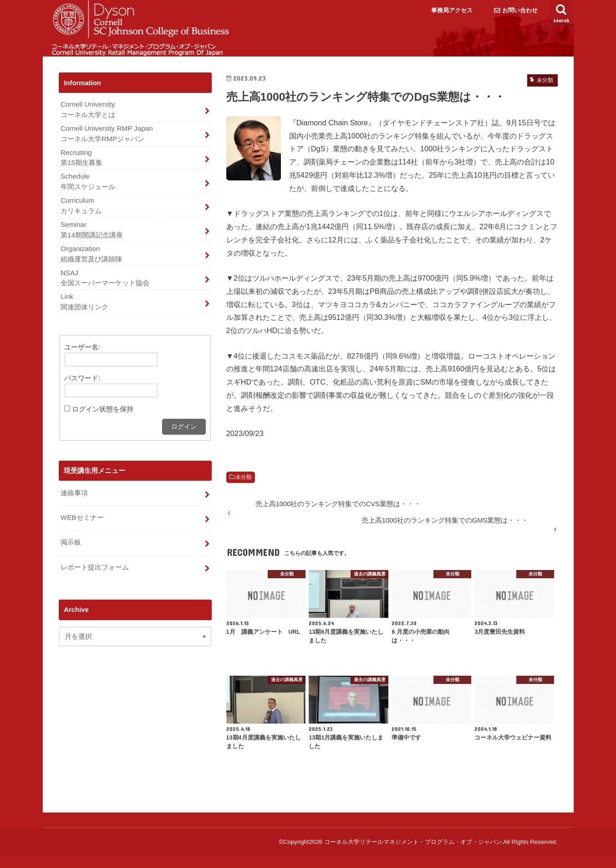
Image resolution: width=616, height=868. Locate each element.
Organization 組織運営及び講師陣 (91, 262)
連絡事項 (74, 498)
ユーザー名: (82, 353)
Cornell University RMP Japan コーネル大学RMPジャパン (106, 144)
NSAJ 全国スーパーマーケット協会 (105, 285)
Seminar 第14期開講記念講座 (92, 238)
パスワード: (82, 384)
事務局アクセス (452, 10)
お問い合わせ (520, 10)
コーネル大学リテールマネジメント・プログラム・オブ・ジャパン (413, 854)
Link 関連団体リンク (84, 308)
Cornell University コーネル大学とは (88, 121)
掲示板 (71, 547)
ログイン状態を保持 (103, 415)
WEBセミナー (82, 523)
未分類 (244, 489)
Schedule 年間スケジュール (88, 191)
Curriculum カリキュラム (81, 215)
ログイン (184, 432)
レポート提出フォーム (95, 571)
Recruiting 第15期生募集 (81, 168)
